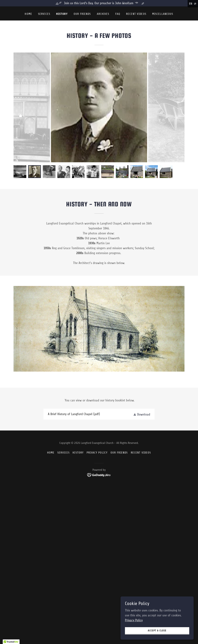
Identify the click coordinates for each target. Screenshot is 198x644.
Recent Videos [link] (136, 14)
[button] (142, 414)
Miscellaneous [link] (163, 14)
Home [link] (28, 14)
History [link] (62, 14)
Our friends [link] (82, 14)
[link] (99, 414)
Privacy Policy (134, 620)
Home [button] (51, 453)
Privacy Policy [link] (97, 453)
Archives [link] (103, 14)
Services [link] (44, 14)
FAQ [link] (118, 14)
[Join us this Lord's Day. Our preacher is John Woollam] (99, 3)
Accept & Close (157, 631)
